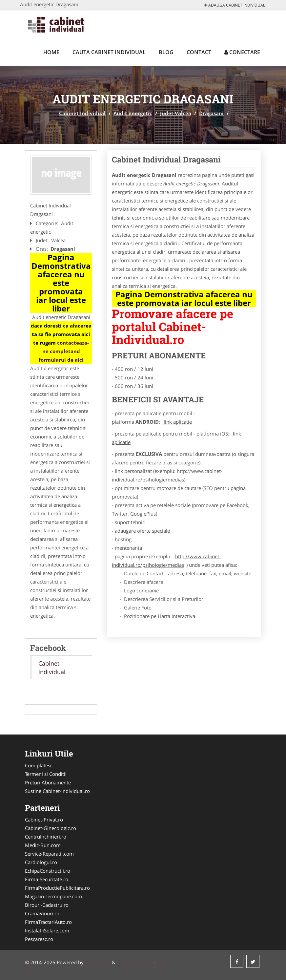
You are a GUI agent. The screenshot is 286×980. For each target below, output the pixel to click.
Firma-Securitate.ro (47, 879)
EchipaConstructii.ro (48, 871)
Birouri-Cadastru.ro (47, 905)
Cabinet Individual (82, 113)
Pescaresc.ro (39, 939)
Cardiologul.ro (41, 862)
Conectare (242, 52)
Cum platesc (39, 765)
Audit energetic (133, 113)
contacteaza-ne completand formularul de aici (64, 351)
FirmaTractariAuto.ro (48, 922)
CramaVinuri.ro (42, 913)
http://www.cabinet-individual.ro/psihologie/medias (166, 561)
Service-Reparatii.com (49, 854)
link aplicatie (177, 422)
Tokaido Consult (135, 962)
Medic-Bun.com (43, 845)
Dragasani (211, 113)
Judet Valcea (176, 113)
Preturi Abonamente (48, 782)
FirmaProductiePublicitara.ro (57, 888)
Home (51, 52)
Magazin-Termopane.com (53, 896)
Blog (166, 52)
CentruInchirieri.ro (46, 837)
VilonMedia (98, 962)
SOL (30, 971)
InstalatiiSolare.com (47, 930)
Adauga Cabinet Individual (235, 5)
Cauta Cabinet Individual (109, 52)
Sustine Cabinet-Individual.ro (57, 791)
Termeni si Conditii (46, 774)
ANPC (163, 962)
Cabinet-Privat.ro (44, 820)
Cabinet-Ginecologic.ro (51, 828)
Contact (199, 52)
